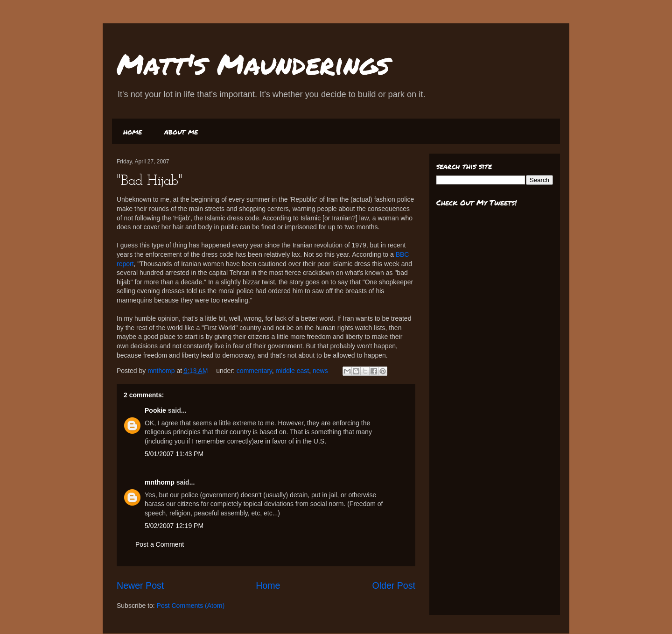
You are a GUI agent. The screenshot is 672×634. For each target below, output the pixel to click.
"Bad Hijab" (150, 181)
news (320, 371)
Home (268, 585)
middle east (293, 371)
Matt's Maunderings (253, 63)
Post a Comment (160, 544)
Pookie (155, 410)
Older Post (394, 585)
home (133, 131)
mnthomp (162, 371)
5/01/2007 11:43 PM (174, 454)
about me (181, 131)
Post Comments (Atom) (191, 606)
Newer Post (140, 585)
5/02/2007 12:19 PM (174, 526)
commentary (254, 371)
